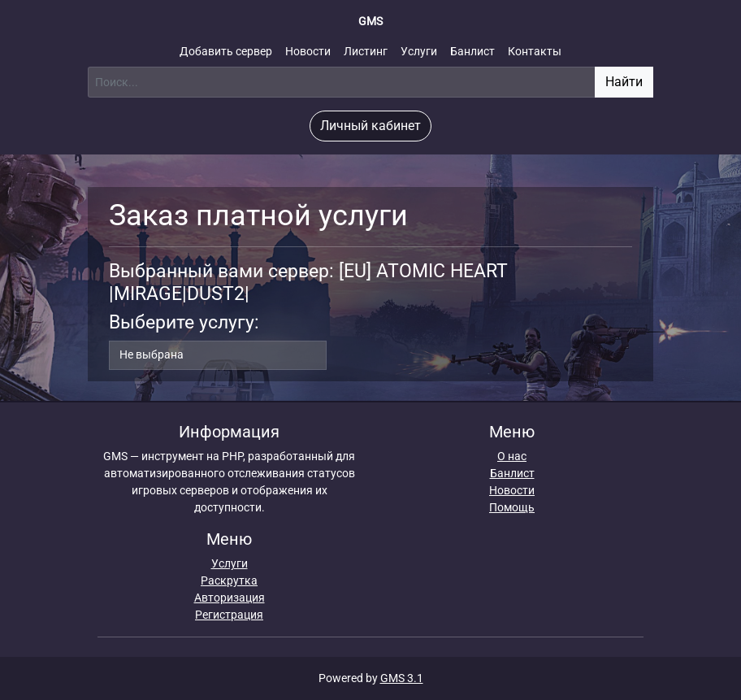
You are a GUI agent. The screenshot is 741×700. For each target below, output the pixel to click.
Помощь (512, 507)
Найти (624, 82)
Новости (308, 51)
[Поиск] (342, 82)
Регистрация (229, 615)
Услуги (419, 51)
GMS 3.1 (402, 678)
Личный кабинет (370, 126)
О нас (512, 456)
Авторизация (230, 598)
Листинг (366, 51)
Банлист (472, 51)
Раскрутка (229, 580)
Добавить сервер (226, 51)
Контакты (535, 51)
